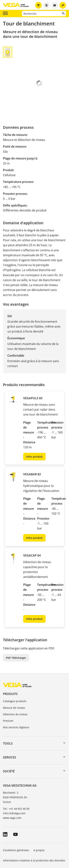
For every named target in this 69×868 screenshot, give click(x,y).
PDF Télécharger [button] (16, 633)
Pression (8, 696)
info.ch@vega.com (14, 789)
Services (9, 733)
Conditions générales (16, 825)
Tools (8, 719)
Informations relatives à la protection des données (34, 836)
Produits (10, 669)
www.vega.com (12, 793)
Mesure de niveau (14, 683)
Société (9, 747)
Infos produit (34, 432)
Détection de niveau (15, 690)
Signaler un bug (13, 846)
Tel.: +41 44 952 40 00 (16, 784)
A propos (39, 825)
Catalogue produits (15, 676)
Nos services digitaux (16, 703)
